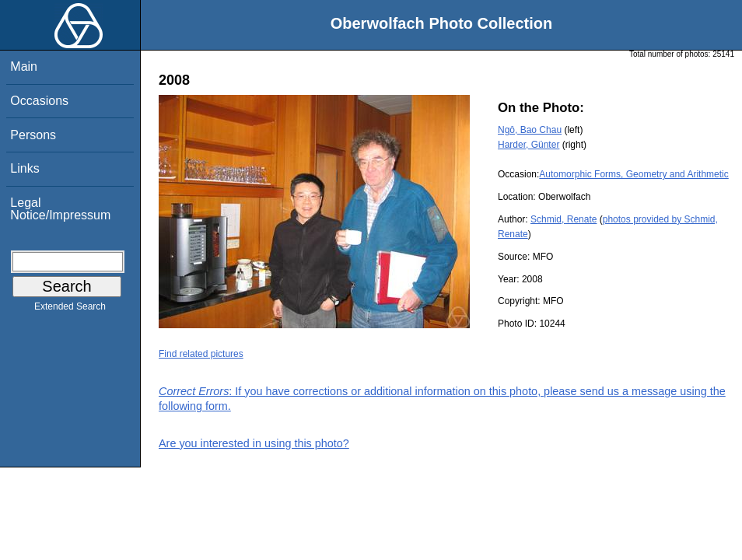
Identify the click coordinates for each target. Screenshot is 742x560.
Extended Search (70, 310)
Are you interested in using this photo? (254, 443)
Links (24, 168)
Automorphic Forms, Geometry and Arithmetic (633, 174)
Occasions (39, 101)
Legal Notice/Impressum (60, 209)
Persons (33, 135)
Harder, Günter (528, 145)
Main (24, 66)
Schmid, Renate (563, 219)
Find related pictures (201, 354)
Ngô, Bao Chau (530, 130)
